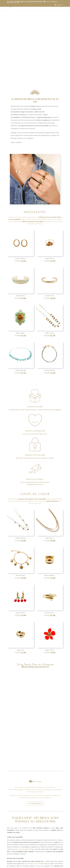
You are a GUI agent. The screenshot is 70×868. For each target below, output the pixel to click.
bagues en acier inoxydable (24, 838)
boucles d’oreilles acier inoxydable (44, 857)
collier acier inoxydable (21, 804)
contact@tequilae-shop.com (35, 484)
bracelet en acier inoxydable (36, 819)
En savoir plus (35, 758)
